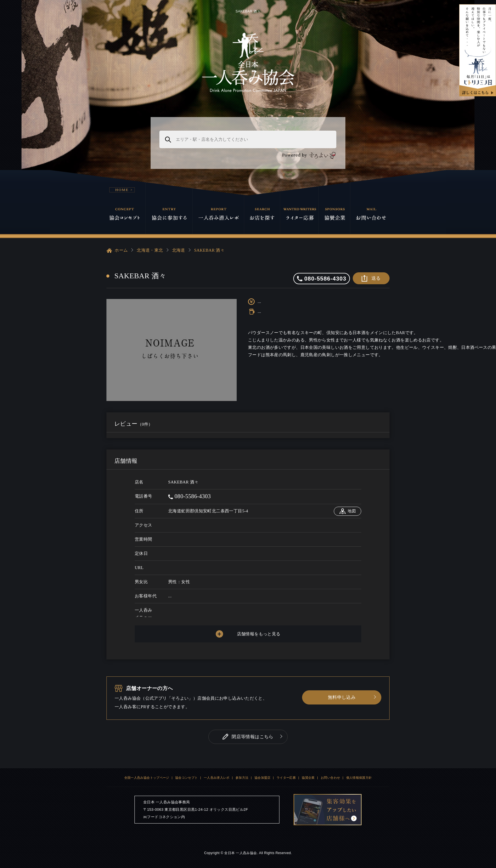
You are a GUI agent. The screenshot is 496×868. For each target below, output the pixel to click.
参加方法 (242, 778)
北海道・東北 (150, 250)
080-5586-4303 (190, 496)
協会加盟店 (263, 778)
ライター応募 (286, 778)
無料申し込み (342, 697)
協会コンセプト (187, 778)
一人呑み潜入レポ (217, 778)
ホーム (117, 251)
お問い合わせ (330, 778)
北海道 (179, 250)
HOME (122, 190)
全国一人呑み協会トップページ (147, 778)
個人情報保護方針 (359, 778)
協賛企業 (308, 778)
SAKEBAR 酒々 (209, 250)
